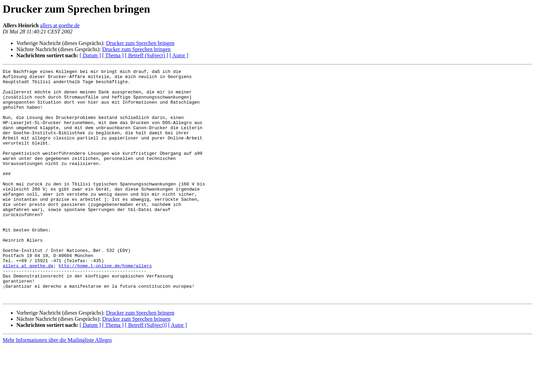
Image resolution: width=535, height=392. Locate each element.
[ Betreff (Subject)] (146, 371)
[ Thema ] (113, 55)
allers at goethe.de (60, 25)
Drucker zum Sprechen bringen (140, 43)
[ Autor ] (179, 55)
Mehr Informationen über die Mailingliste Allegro (57, 386)
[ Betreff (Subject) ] (146, 55)
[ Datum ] (90, 55)
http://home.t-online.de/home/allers (105, 305)
